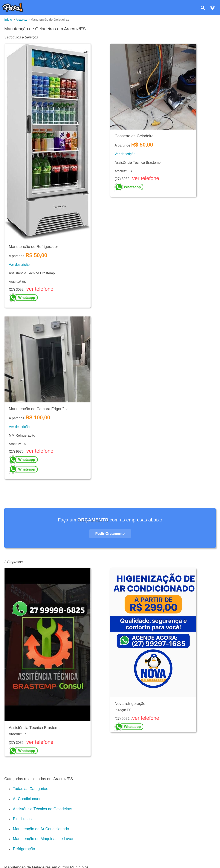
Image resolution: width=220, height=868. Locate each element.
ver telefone (40, 289)
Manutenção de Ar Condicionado (41, 829)
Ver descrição (19, 265)
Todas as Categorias (31, 789)
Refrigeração (24, 849)
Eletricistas (22, 819)
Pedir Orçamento (110, 534)
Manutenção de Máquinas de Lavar (43, 839)
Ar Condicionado (27, 799)
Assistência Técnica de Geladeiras (43, 809)
